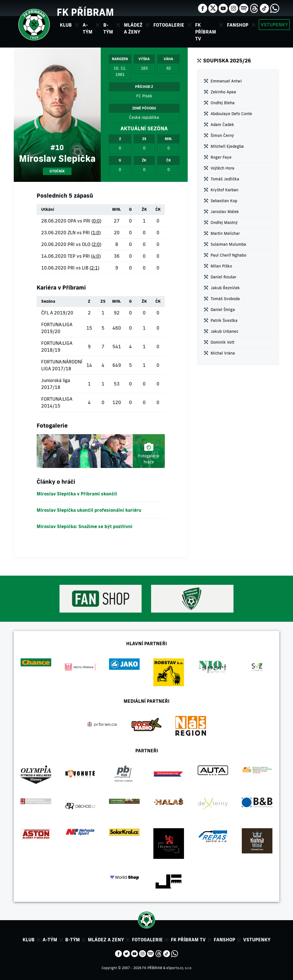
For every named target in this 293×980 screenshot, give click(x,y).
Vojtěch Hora (222, 168)
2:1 (94, 268)
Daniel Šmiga (223, 310)
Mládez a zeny (106, 940)
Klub (29, 940)
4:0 (96, 256)
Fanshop (238, 25)
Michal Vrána (223, 353)
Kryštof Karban (224, 190)
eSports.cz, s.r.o (179, 968)
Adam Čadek (222, 125)
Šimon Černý (222, 135)
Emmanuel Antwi (226, 81)
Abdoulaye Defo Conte (231, 114)
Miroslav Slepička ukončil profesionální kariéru (89, 510)
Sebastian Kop (224, 201)
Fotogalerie (169, 25)
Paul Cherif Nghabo (228, 255)
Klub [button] (66, 25)
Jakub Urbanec (224, 331)
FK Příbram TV (206, 32)
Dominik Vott (222, 342)
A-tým (50, 940)
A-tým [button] (88, 28)
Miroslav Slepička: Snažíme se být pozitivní (85, 526)
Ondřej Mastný (224, 223)
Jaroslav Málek (225, 212)
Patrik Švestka (224, 320)
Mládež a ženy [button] (133, 28)
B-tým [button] (108, 28)
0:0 (96, 221)
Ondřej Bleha (223, 103)
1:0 (96, 233)
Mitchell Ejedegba (227, 146)
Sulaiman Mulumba (228, 244)
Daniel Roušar (223, 277)
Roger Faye (221, 157)
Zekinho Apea (223, 92)
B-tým (73, 940)
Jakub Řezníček (225, 288)
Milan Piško (221, 266)
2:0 (96, 244)
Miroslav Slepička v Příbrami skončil (77, 494)
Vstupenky (274, 25)
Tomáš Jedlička (225, 179)
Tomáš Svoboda (225, 299)
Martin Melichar (225, 233)
